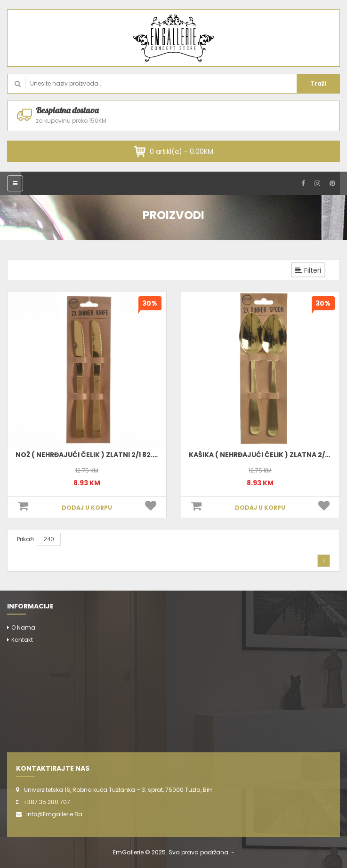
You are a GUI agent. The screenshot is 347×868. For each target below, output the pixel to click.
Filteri (308, 270)
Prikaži (25, 539)
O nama (23, 627)
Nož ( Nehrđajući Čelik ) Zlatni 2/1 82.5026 (93, 455)
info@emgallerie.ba (54, 814)
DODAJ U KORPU (87, 508)
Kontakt (22, 640)
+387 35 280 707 (47, 802)
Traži (318, 83)
